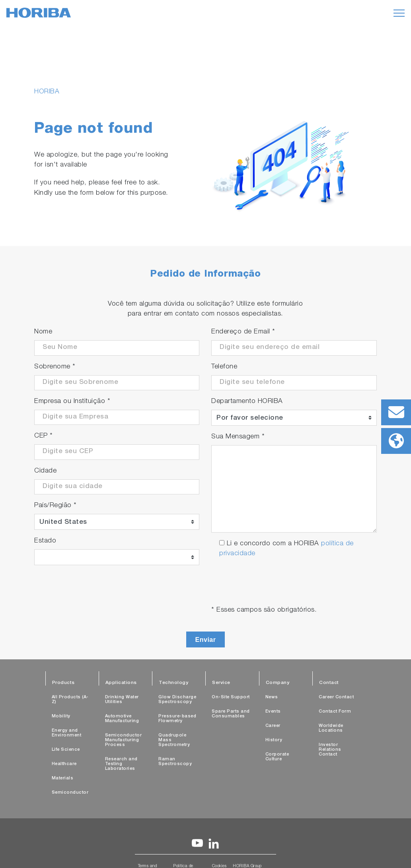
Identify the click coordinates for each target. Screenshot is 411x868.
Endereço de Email (243, 332)
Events (273, 712)
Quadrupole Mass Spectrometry (174, 740)
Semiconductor (70, 793)
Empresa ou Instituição (72, 402)
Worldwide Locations (331, 728)
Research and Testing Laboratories (121, 764)
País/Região (56, 506)
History (274, 740)
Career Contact (336, 697)
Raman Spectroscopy (175, 762)
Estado (45, 541)
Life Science (66, 750)
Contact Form (335, 712)
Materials (63, 778)
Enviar (206, 640)
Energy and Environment (67, 733)
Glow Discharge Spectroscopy (177, 700)
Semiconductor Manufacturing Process (124, 740)
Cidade (45, 471)
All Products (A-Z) (70, 700)
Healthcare (64, 764)
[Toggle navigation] (399, 13)
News (272, 697)
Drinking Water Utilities (122, 700)
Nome (43, 332)
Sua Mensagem (238, 437)
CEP (44, 436)
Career (273, 726)
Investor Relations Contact (330, 750)
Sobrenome (55, 367)
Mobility (61, 716)
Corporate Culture (277, 757)
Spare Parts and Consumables (231, 714)
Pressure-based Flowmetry (177, 719)
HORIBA (47, 92)
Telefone (224, 367)
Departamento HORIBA (247, 402)
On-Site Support (231, 697)
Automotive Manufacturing (122, 719)
